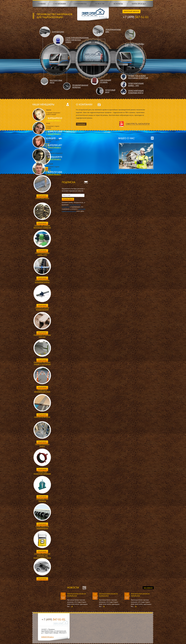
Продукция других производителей (42, 309)
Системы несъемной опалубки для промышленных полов (42, 556)
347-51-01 (136, 17)
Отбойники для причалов (42, 500)
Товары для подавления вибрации (42, 473)
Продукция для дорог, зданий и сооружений (42, 363)
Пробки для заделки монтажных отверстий (42, 227)
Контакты (118, 4)
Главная (42, 4)
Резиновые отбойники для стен (42, 336)
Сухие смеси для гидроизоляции (42, 527)
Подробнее (81, 124)
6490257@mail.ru (54, 120)
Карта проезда (139, 4)
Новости (100, 4)
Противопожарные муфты (42, 445)
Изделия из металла (42, 417)
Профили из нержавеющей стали (42, 391)
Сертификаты (80, 4)
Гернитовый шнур (42, 198)
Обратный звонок (131, 11)
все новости (148, 588)
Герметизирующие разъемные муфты (42, 281)
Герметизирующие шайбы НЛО (42, 254)
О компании (60, 4)
